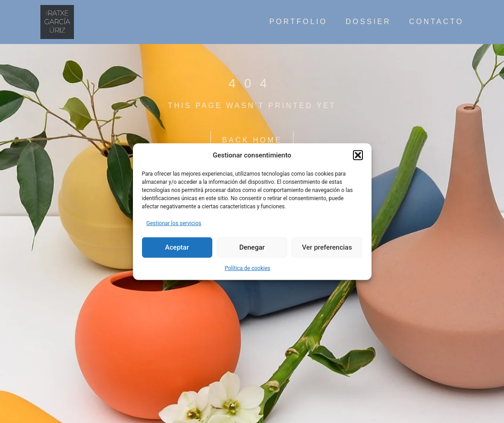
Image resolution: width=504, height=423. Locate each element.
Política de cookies (247, 268)
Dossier (368, 22)
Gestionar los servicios (174, 223)
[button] (358, 155)
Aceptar (177, 247)
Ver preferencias (327, 247)
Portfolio (298, 22)
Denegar (252, 247)
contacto (436, 22)
